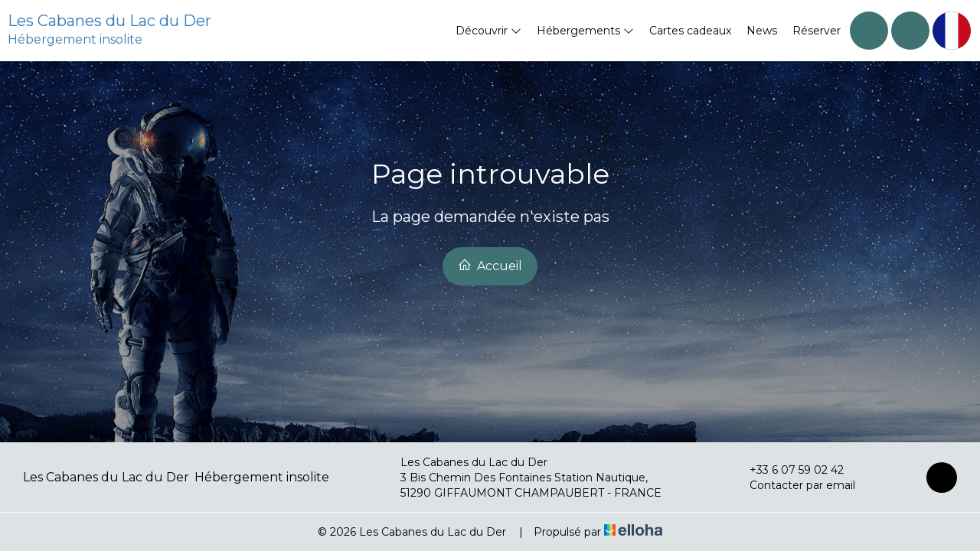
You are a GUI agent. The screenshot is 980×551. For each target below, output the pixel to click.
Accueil (490, 266)
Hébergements (585, 31)
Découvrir (488, 31)
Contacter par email (794, 485)
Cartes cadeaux (690, 31)
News (762, 31)
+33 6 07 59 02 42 (788, 470)
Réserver (817, 31)
